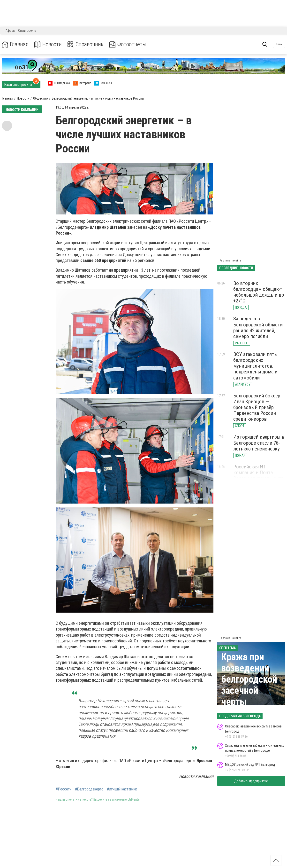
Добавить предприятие (251, 781)
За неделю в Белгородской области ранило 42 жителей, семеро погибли (258, 327)
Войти (279, 44)
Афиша (11, 31)
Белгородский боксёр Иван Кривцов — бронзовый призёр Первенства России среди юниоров (257, 407)
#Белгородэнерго (89, 789)
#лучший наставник (122, 789)
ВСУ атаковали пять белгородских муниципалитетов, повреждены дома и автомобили (255, 366)
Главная (15, 44)
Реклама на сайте (230, 261)
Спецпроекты (27, 31)
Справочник (86, 44)
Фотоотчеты (128, 44)
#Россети (64, 789)
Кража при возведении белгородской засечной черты (249, 679)
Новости (48, 44)
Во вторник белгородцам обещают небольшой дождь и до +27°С (259, 292)
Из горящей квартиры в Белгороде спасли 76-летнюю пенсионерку (259, 443)
